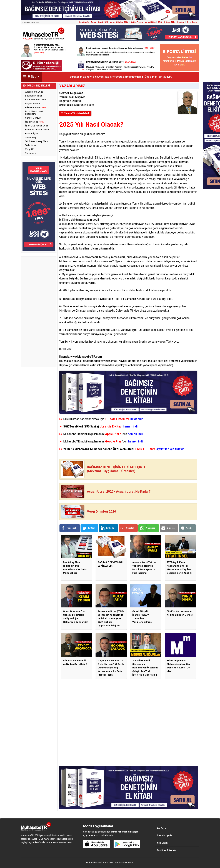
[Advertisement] (39, 312)
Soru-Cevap (31, 138)
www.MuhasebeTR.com (86, 357)
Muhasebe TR (93, 863)
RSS (160, 22)
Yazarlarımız (31, 153)
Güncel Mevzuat (33, 118)
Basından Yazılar (34, 96)
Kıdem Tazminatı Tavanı (37, 130)
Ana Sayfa (84, 22)
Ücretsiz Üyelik (164, 836)
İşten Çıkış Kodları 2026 (37, 126)
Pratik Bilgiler (32, 134)
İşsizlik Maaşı (35, 122)
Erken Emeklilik (35, 108)
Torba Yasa (31, 145)
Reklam (181, 22)
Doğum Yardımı (33, 104)
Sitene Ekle (170, 22)
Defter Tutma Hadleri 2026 (143, 22)
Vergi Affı (30, 149)
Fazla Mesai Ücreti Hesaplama (34, 113)
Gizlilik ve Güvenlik (166, 850)
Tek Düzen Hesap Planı (36, 141)
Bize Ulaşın (192, 22)
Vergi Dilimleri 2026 (119, 22)
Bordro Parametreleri (35, 100)
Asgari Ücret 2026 (99, 22)
